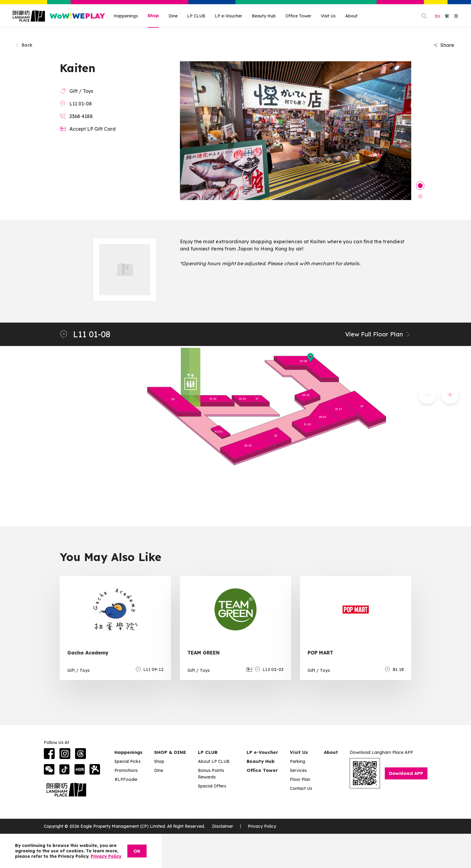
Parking (298, 761)
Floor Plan (300, 779)
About (351, 16)
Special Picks (128, 761)
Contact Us (301, 788)
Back (24, 45)
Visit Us (328, 16)
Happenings (126, 16)
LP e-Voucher (228, 16)
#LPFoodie (126, 779)
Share (444, 45)
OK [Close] (137, 851)
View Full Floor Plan (378, 334)
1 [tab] (420, 186)
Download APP (406, 773)
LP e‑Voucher (262, 752)
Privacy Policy (262, 826)
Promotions (126, 770)
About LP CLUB (214, 761)
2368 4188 (81, 116)
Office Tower (298, 16)
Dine (173, 16)
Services (298, 770)
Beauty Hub (264, 16)
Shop (153, 16)
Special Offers (212, 786)
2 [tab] (420, 196)
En (438, 16)
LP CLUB (196, 16)
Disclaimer (223, 826)
